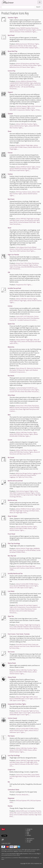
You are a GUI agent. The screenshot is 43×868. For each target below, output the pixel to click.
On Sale (29, 842)
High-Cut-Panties (13, 255)
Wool (9, 228)
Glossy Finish (12, 677)
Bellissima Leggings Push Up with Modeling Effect (25, 84)
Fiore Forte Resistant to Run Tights (28, 390)
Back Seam (11, 199)
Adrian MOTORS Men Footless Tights (21, 434)
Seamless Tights (13, 18)
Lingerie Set (12, 770)
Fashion (10, 174)
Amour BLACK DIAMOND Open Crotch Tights (24, 586)
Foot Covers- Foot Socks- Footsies (19, 634)
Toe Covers (11, 652)
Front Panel (11, 534)
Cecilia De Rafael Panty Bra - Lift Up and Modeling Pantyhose (25, 87)
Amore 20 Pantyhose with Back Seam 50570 (25, 453)
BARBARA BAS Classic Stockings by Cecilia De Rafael (25, 550)
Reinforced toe (12, 500)
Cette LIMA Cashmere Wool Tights (23, 251)
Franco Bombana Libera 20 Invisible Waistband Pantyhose (23, 611)
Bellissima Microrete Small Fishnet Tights (24, 170)
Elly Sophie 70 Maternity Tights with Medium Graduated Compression (24, 371)
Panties (10, 806)
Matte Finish (12, 663)
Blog (28, 832)
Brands (28, 831)
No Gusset (11, 458)
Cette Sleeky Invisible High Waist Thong (24, 776)
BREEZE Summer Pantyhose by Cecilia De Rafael (24, 408)
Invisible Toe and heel (14, 288)
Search (38, 7)
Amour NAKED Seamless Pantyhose (27, 28)
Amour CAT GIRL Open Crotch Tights (21, 588)
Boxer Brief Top (13, 51)
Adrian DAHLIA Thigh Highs (25, 146)
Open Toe (11, 616)
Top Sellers (29, 840)
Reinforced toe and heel (15, 481)
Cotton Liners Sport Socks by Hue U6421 (24, 317)
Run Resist (11, 376)
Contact (29, 835)
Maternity (11, 347)
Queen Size (11, 324)
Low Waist (11, 591)
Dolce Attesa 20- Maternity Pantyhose (28, 368)
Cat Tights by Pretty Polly (24, 477)
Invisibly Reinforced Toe (15, 574)
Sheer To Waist (12, 516)
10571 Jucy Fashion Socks (24, 192)
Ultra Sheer (11, 395)
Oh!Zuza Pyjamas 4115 (23, 801)
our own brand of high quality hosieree (17, 854)
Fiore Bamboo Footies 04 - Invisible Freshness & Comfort (24, 319)
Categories (29, 829)
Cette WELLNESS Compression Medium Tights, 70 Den (25, 109)
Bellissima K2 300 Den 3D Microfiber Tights (23, 46)
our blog (37, 854)
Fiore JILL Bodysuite (22, 795)
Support (10, 92)
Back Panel (11, 35)
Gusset (10, 440)
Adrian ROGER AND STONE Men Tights (24, 435)
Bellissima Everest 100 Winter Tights (27, 44)
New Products (30, 839)
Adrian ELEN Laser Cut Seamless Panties (28, 811)
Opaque (10, 114)
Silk (9, 272)
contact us (27, 858)
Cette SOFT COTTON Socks (25, 317)
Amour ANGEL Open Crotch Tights (20, 713)
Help (28, 834)
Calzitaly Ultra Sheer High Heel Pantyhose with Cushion (22, 567)
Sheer (10, 131)
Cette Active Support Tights (22, 108)
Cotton (10, 306)
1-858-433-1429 (6, 843)
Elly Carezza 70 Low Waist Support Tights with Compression (24, 606)
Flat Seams (11, 736)
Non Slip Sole (12, 556)
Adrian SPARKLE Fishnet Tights (26, 167)
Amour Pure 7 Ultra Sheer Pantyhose (27, 263)
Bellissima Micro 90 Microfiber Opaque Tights (24, 48)
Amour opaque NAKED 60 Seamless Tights (23, 30)
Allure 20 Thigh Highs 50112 (18, 513)
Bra (9, 782)
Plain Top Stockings (14, 544)
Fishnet (10, 153)
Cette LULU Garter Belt (23, 775)
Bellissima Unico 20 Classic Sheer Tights (22, 67)
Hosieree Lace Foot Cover (22, 646)
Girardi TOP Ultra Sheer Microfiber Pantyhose (24, 392)
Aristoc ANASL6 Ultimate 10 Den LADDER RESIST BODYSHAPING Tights (23, 82)
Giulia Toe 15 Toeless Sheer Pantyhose (29, 629)
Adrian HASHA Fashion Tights (19, 126)
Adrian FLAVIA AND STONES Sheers (24, 146)
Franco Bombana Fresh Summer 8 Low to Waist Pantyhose (25, 608)
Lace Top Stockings (14, 756)
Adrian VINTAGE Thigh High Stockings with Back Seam (25, 510)
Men (9, 415)
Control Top (12, 71)
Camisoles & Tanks (13, 790)
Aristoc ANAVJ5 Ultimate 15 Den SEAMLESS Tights (25, 31)
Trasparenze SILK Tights (23, 285)
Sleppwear (11, 798)
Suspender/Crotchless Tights (17, 704)
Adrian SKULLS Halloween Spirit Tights (24, 731)
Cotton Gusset (12, 718)
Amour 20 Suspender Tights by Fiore (27, 711)
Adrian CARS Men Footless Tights (26, 124)
